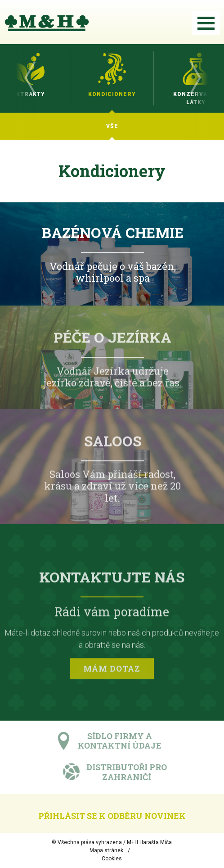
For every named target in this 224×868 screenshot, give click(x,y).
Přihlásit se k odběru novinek (112, 816)
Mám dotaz (112, 671)
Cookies (112, 859)
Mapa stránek (106, 850)
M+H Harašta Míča (149, 842)
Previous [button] (29, 78)
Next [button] (195, 78)
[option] (112, 78)
